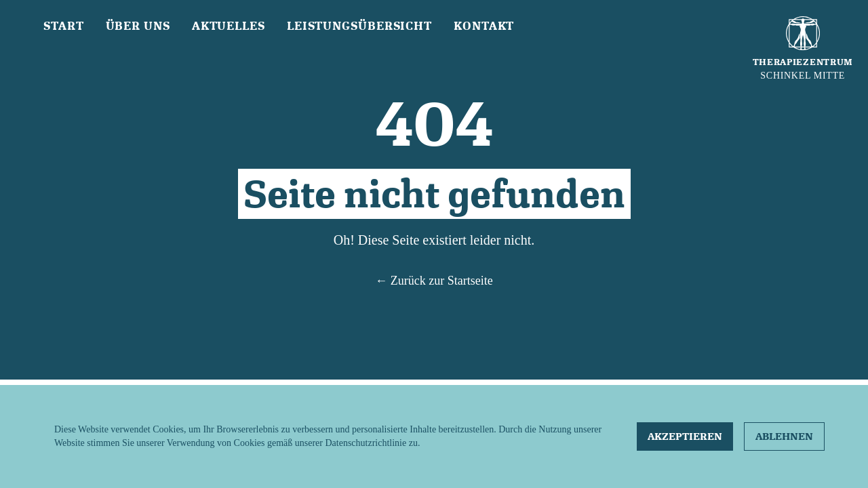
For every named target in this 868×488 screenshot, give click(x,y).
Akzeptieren (685, 436)
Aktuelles (229, 26)
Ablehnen (784, 436)
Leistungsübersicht (359, 26)
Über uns (138, 26)
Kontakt (484, 26)
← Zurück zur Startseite (434, 281)
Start (64, 26)
